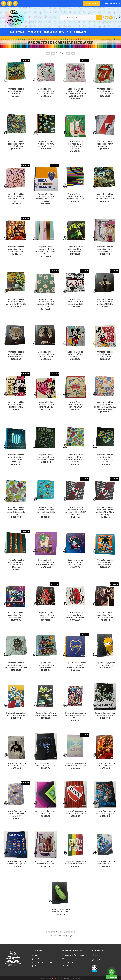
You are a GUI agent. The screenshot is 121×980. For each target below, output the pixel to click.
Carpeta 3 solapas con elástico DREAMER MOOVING (16, 814)
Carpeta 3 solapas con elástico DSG (46, 812)
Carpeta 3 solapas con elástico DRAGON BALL (105, 764)
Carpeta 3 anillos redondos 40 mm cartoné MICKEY (75, 354)
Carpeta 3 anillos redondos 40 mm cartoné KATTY (105, 249)
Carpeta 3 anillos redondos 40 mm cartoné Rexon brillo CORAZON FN (105, 458)
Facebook (67, 962)
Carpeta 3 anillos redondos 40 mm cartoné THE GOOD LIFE (16, 665)
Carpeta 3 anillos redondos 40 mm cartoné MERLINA (105, 302)
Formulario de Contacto (73, 959)
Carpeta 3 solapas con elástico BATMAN (16, 764)
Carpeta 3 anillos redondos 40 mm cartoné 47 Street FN (46, 144)
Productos (34, 32)
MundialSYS (55, 978)
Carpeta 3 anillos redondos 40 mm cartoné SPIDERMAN (46, 615)
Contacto (80, 32)
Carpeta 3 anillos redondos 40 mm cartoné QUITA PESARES (46, 91)
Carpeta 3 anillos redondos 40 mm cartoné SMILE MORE (46, 562)
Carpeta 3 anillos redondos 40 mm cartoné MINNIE (16, 405)
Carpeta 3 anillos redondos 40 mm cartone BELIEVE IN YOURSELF (16, 198)
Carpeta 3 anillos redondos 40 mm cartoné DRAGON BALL (16, 249)
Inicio (35, 955)
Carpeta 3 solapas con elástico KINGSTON (46, 863)
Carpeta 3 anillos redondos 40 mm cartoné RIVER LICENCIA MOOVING (75, 511)
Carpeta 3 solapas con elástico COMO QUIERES (75, 764)
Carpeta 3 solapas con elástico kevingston (105, 812)
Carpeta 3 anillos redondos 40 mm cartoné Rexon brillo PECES (46, 511)
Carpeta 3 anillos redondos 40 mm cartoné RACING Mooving (16, 458)
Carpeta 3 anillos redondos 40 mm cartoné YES (46, 665)
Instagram (67, 966)
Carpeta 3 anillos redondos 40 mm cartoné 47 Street (16, 144)
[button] (112, 18)
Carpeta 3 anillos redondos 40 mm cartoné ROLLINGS (105, 91)
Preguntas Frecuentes (58, 32)
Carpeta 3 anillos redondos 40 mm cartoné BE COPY (105, 144)
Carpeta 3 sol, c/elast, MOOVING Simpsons (105, 664)
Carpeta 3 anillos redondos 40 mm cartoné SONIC (75, 562)
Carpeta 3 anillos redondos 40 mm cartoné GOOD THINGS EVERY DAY (46, 250)
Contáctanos (110, 3)
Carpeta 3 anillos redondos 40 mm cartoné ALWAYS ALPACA (75, 145)
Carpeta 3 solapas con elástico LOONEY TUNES (75, 863)
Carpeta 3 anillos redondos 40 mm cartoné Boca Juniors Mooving (46, 198)
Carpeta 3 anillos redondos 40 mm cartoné (16, 91)
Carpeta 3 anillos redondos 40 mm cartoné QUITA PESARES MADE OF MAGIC (75, 92)
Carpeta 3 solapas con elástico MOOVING (105, 863)
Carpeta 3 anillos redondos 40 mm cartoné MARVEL (75, 302)
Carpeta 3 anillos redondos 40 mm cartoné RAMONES (46, 457)
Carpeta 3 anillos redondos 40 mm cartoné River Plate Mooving (105, 511)
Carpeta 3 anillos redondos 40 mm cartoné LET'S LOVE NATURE (46, 303)
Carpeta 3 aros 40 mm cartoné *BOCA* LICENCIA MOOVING (75, 665)
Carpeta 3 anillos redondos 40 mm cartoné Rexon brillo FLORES (16, 511)
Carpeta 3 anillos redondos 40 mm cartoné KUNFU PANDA (16, 302)
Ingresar (91, 3)
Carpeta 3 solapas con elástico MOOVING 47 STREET (75, 715)
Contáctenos (38, 966)
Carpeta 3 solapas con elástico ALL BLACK (105, 714)
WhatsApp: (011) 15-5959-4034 (75, 955)
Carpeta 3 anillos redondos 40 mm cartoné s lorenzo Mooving (16, 563)
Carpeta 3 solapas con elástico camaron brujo (46, 764)
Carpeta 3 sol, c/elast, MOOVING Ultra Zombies (46, 714)
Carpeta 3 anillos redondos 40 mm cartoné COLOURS (75, 196)
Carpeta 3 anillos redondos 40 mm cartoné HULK (75, 249)
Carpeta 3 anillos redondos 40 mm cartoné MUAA (75, 405)
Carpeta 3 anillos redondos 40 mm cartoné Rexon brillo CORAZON (75, 458)
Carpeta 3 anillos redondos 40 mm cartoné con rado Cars (105, 196)
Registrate (97, 960)
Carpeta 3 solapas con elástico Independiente (75, 812)
